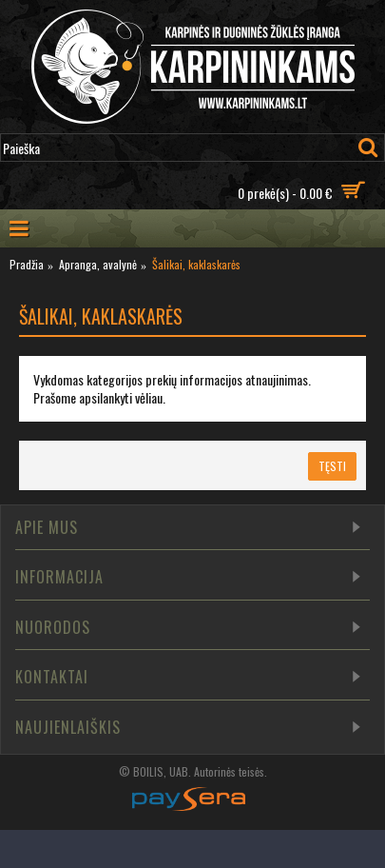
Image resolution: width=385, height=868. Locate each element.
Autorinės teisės (229, 771)
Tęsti (332, 466)
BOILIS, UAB (161, 771)
